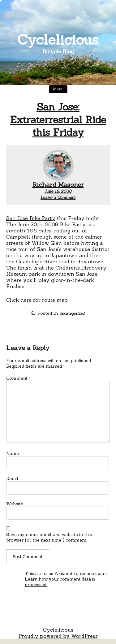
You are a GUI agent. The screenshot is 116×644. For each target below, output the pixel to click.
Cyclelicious (58, 39)
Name (13, 453)
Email (12, 478)
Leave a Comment (58, 198)
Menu (58, 89)
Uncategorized (72, 313)
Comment (18, 378)
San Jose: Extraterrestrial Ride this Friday (58, 120)
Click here (19, 300)
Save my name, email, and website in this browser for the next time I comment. (49, 537)
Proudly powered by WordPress (58, 636)
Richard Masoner (58, 185)
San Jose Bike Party (31, 218)
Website (15, 504)
